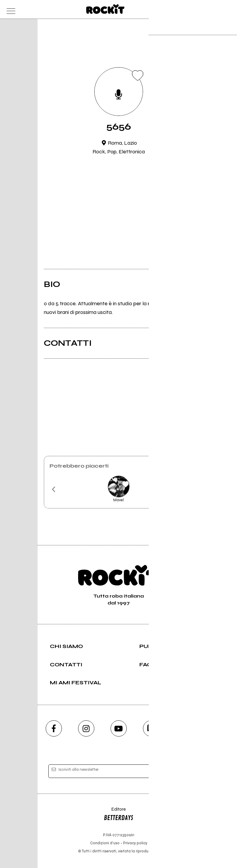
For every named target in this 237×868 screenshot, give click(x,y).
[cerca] (216, 9)
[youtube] (119, 728)
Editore (119, 815)
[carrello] (204, 9)
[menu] (9, 9)
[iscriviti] (177, 772)
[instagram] (86, 728)
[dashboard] (228, 9)
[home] (105, 9)
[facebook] (54, 728)
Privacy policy (135, 843)
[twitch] (151, 728)
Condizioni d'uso (105, 843)
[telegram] (184, 728)
